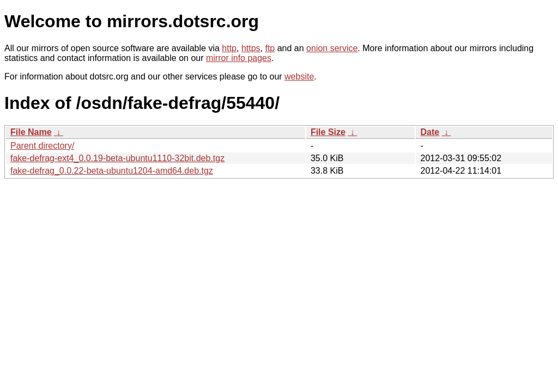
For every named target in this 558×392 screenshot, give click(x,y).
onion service (332, 48)
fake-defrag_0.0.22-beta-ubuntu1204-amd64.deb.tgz (112, 171)
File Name (31, 132)
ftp (270, 48)
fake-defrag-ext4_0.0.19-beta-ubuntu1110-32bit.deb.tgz (117, 158)
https (251, 48)
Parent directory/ (42, 146)
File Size (328, 132)
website (299, 76)
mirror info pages (239, 58)
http (229, 48)
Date (430, 132)
